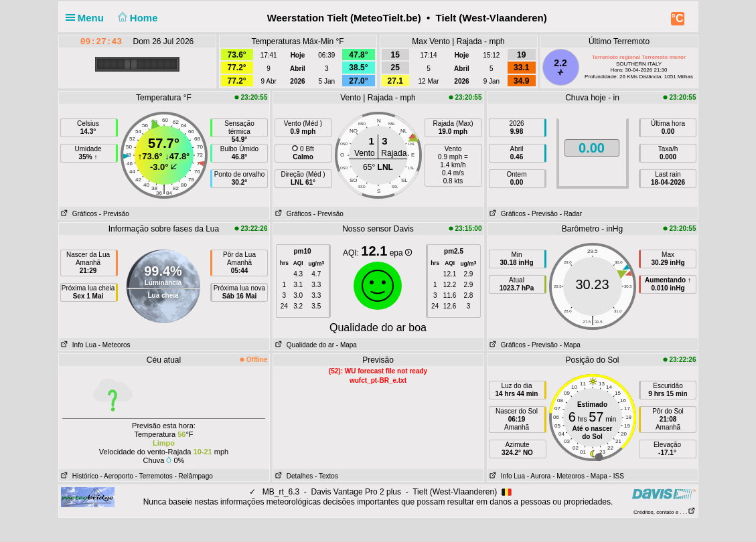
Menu (88, 18)
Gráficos (78, 214)
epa (401, 253)
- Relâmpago (194, 476)
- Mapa (347, 345)
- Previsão (114, 214)
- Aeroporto (117, 476)
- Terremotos (154, 476)
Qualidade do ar (304, 345)
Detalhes (293, 476)
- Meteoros (115, 345)
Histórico (79, 476)
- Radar (571, 214)
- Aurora (539, 476)
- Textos (326, 476)
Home (136, 18)
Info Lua (78, 345)
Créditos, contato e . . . (664, 512)
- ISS (617, 476)
